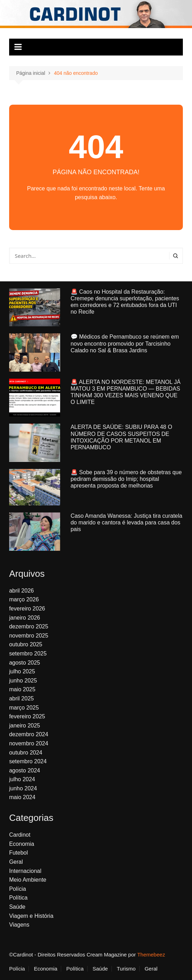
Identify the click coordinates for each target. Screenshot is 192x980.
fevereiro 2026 (27, 609)
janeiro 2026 (25, 618)
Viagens (19, 925)
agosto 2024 (25, 770)
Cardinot (20, 835)
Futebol (18, 853)
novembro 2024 (29, 743)
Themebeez (151, 955)
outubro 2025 (26, 644)
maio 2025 (22, 689)
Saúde (17, 907)
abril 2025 (21, 698)
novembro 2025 (29, 636)
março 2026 (24, 599)
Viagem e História (31, 916)
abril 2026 (21, 591)
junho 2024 (23, 788)
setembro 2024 (28, 761)
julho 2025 (22, 671)
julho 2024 (22, 779)
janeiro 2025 (25, 726)
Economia (22, 844)
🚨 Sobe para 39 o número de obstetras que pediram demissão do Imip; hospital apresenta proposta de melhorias (126, 479)
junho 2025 (23, 681)
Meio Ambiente (28, 880)
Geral (16, 862)
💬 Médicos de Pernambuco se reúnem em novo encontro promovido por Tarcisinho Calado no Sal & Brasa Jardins (125, 343)
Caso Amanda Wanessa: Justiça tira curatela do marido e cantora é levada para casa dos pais (127, 522)
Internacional (25, 871)
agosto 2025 (25, 663)
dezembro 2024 (29, 734)
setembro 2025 (28, 654)
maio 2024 (22, 797)
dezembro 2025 (29, 626)
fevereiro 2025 (27, 716)
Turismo (126, 969)
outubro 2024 (26, 753)
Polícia (18, 889)
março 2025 (24, 708)
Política (18, 898)
